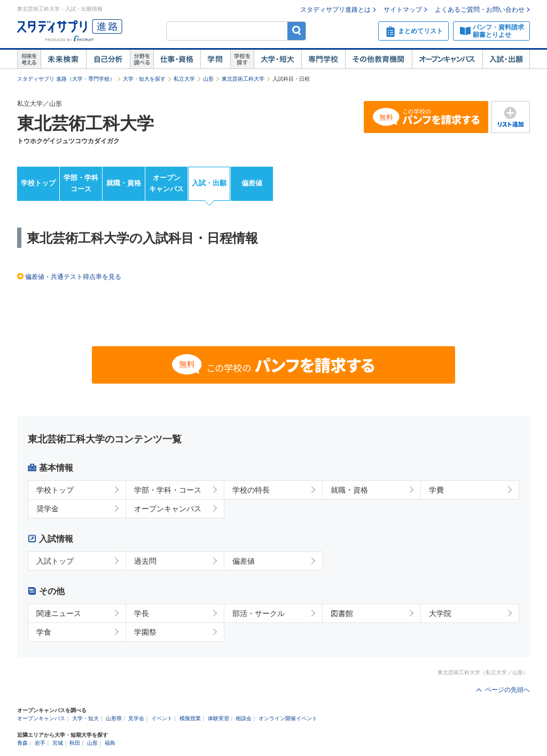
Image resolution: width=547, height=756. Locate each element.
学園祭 (145, 632)
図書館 (342, 613)
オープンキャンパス (447, 59)
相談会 (244, 718)
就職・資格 (124, 183)
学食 (44, 632)
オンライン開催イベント (288, 718)
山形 (208, 79)
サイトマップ (403, 10)
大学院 (440, 613)
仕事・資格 (177, 59)
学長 (142, 613)
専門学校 (323, 59)
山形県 (114, 718)
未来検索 (63, 59)
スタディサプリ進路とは (335, 10)
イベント (162, 718)
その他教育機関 (378, 59)
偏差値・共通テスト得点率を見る (73, 277)
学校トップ (38, 183)
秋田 (75, 743)
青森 (22, 743)
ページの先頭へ (507, 690)
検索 (297, 31)
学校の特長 (251, 490)
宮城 (58, 743)
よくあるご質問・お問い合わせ (480, 10)
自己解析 (108, 59)
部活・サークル (259, 613)
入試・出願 (506, 59)
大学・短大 (278, 59)
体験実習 (218, 718)
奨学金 (48, 509)
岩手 (40, 743)
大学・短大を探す (144, 79)
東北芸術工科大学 (243, 79)
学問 (215, 59)
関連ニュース (59, 613)
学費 (436, 490)
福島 (110, 743)
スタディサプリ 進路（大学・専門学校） (66, 79)
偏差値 (252, 183)
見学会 (136, 718)
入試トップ (55, 561)
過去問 (145, 561)
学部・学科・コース (168, 490)
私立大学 (184, 79)
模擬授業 (190, 718)
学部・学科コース (81, 183)
